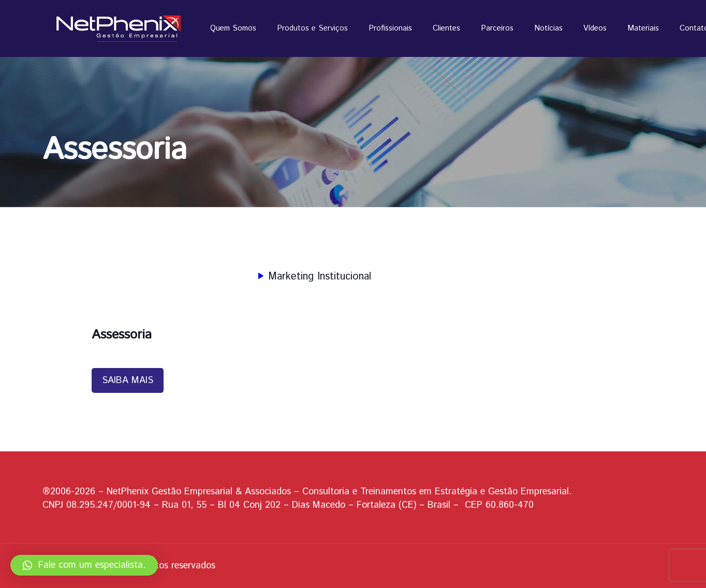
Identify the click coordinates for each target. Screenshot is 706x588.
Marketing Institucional (312, 277)
